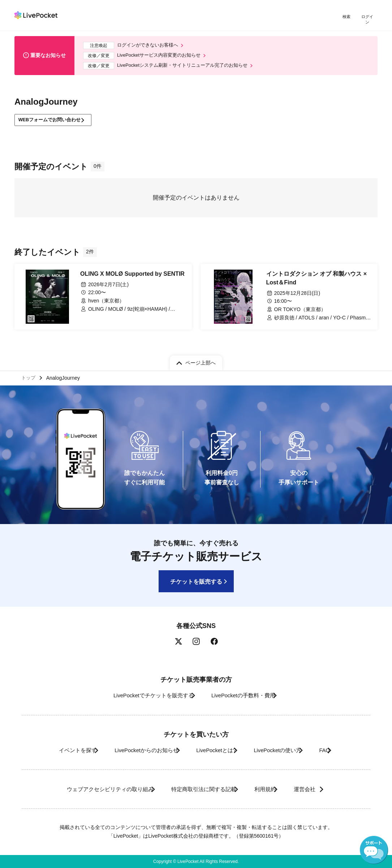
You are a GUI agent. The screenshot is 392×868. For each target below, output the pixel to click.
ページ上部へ (201, 360)
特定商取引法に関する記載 (198, 789)
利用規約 (269, 789)
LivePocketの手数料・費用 (246, 695)
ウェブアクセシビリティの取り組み (93, 789)
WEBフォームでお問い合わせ (54, 119)
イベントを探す (55, 750)
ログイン (369, 17)
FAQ (342, 750)
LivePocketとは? (214, 750)
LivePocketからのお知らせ (134, 750)
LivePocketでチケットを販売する (144, 695)
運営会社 (320, 789)
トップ (29, 376)
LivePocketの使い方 (286, 750)
